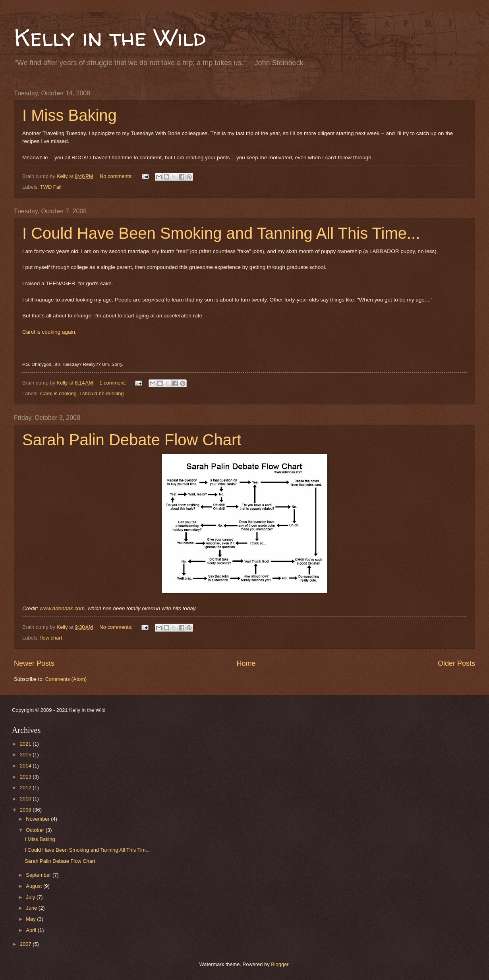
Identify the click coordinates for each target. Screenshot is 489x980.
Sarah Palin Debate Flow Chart (132, 440)
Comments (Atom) (66, 679)
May (31, 919)
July (31, 897)
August (35, 886)
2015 (26, 755)
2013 (26, 777)
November (38, 819)
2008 (26, 810)
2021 (26, 744)
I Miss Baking (70, 115)
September (39, 875)
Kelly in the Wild (110, 37)
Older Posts (456, 663)
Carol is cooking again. (49, 332)
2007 (26, 944)
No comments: (117, 176)
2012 (26, 788)
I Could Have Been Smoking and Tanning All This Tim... (87, 850)
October (36, 830)
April (32, 930)
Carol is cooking (58, 393)
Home (246, 663)
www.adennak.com (62, 608)
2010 (26, 799)
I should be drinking (102, 393)
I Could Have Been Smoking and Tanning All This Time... (221, 233)
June (32, 908)
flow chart (51, 638)
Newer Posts (34, 663)
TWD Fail (51, 187)
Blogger (280, 964)
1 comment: (113, 383)
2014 (26, 766)
